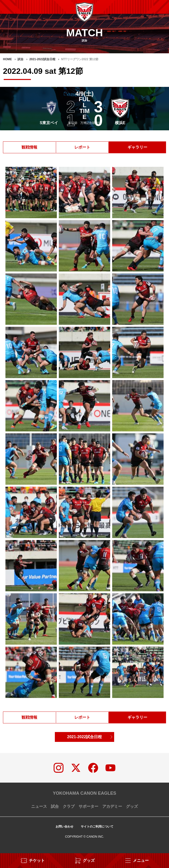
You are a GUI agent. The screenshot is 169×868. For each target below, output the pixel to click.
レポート (82, 147)
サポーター (88, 806)
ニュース (39, 806)
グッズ (132, 806)
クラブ (69, 806)
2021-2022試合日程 (85, 737)
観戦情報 (29, 147)
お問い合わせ (64, 827)
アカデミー (112, 806)
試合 (55, 806)
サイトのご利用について (97, 827)
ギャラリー (137, 147)
